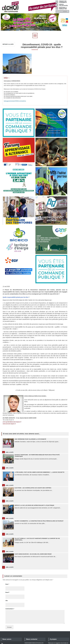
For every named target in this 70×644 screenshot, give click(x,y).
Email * (7, 577)
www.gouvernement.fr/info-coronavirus (15, 86)
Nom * (7, 569)
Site (7, 585)
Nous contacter (32, 624)
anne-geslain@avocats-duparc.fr (12, 406)
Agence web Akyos (13, 640)
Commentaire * (10, 593)
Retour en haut (62, 635)
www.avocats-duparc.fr (9, 408)
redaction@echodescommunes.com (34, 627)
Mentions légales (53, 632)
